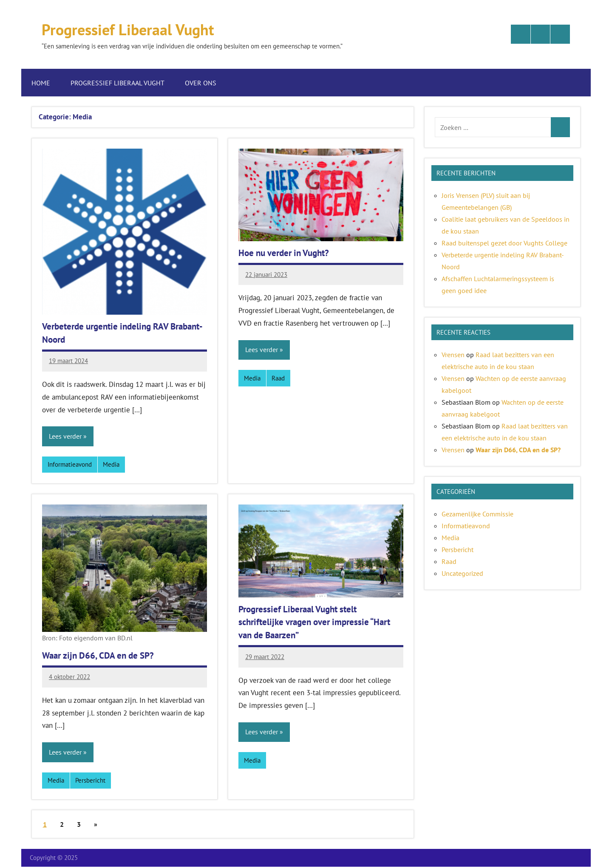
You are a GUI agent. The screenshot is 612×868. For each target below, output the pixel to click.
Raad (278, 378)
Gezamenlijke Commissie (477, 514)
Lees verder (65, 437)
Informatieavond (70, 465)
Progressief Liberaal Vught (137, 29)
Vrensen (453, 355)
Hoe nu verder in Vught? (287, 253)
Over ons (205, 83)
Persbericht (90, 781)
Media (111, 465)
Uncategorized (462, 573)
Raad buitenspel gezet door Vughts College (504, 243)
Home (41, 83)
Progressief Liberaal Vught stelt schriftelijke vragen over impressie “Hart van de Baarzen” (319, 623)
